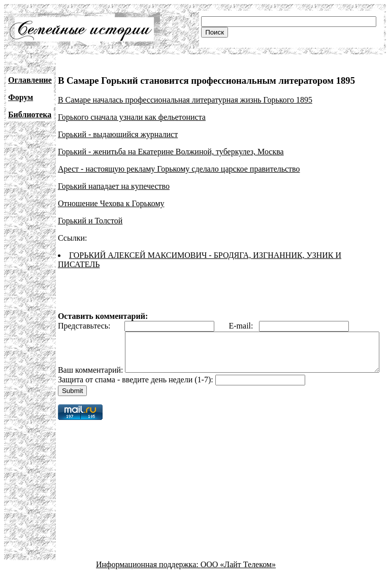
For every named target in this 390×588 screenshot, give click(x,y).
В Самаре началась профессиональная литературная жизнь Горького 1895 (185, 100)
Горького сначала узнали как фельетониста (132, 117)
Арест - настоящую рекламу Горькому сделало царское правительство (179, 169)
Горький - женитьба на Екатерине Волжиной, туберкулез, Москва (171, 152)
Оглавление (30, 80)
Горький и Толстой (90, 221)
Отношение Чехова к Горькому (111, 203)
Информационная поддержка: (148, 579)
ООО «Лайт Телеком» (238, 579)
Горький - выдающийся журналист (118, 134)
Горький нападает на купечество (114, 186)
